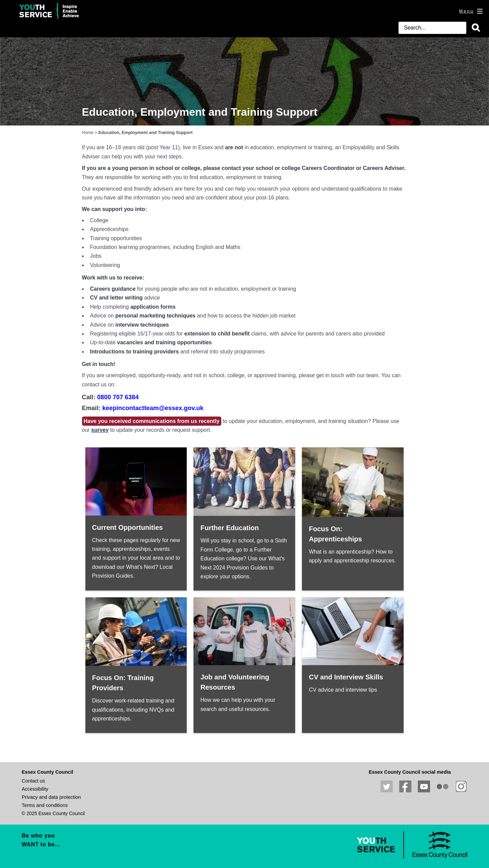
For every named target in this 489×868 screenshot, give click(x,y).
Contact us (33, 781)
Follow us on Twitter (387, 787)
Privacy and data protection (51, 797)
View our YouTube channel (424, 787)
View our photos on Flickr (443, 787)
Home (88, 132)
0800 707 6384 (118, 397)
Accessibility (35, 789)
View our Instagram (461, 787)
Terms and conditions (45, 805)
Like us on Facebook (405, 787)
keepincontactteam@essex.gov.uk (153, 408)
